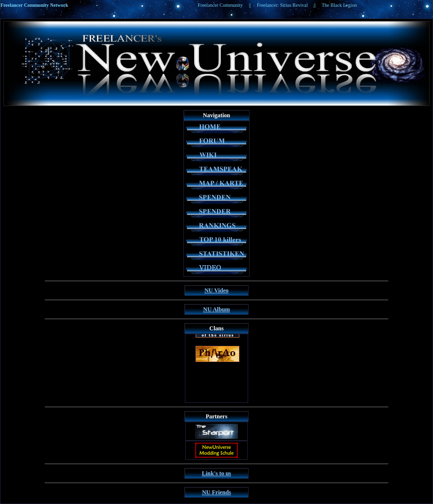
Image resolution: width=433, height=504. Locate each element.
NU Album (216, 309)
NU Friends (216, 492)
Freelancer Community (220, 5)
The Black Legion (339, 5)
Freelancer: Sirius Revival (282, 5)
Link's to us (216, 473)
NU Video (216, 290)
